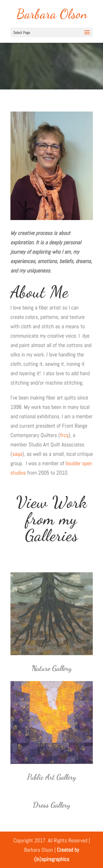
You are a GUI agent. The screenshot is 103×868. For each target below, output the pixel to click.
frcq (64, 435)
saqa (17, 454)
